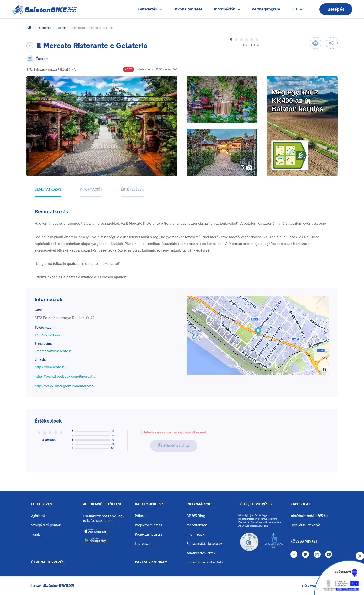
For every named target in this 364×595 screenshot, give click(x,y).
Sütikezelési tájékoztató (205, 562)
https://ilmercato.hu (50, 367)
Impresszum (144, 544)
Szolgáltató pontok (46, 525)
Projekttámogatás (149, 535)
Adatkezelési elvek (201, 553)
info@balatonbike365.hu (309, 516)
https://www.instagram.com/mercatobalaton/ (66, 386)
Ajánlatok (38, 516)
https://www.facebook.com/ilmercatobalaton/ (66, 377)
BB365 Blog (196, 516)
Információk (199, 504)
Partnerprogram (266, 9)
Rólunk (140, 516)
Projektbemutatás (148, 525)
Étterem (62, 28)
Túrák (36, 535)
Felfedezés (44, 28)
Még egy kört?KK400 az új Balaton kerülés (297, 100)
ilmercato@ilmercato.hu (54, 351)
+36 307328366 (47, 335)
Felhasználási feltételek (205, 544)
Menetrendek (197, 525)
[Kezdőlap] (29, 28)
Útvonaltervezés (188, 9)
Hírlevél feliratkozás (305, 525)
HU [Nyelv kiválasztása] (297, 10)
